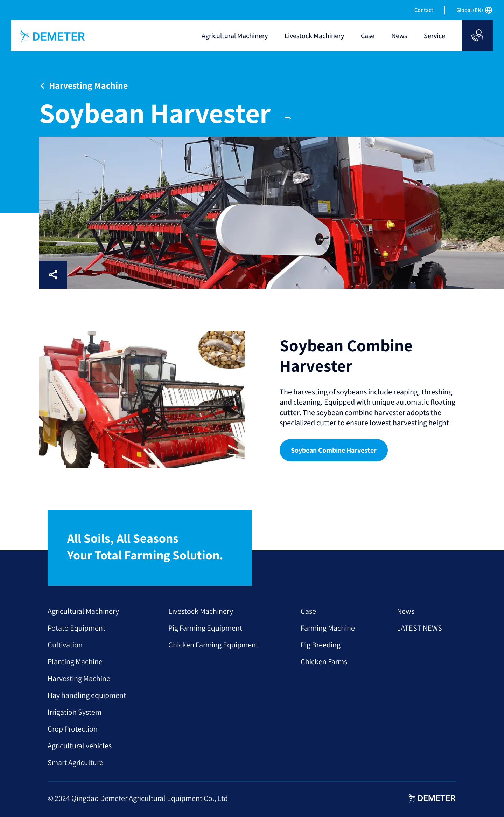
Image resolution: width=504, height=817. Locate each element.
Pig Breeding (321, 645)
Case (308, 611)
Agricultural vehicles (80, 746)
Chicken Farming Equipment (213, 645)
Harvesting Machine (79, 678)
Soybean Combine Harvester (334, 450)
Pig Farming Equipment (205, 628)
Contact (424, 10)
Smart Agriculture (75, 762)
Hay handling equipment (87, 695)
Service (435, 36)
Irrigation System (75, 712)
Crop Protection (73, 729)
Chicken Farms (324, 661)
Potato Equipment (76, 628)
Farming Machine (328, 628)
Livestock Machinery (201, 611)
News (406, 611)
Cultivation (65, 645)
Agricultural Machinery (83, 611)
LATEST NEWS (419, 628)
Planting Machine (75, 661)
